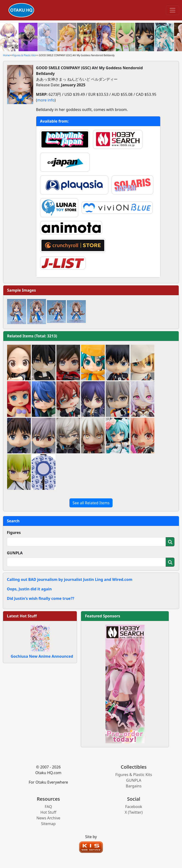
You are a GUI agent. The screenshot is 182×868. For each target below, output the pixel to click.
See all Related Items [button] (91, 503)
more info (46, 100)
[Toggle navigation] (173, 10)
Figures (14, 533)
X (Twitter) (134, 812)
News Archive (48, 818)
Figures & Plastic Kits (24, 55)
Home (6, 55)
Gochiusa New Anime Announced (42, 656)
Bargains (134, 786)
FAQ (48, 807)
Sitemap (48, 824)
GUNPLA (15, 553)
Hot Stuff (48, 812)
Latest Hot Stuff (22, 616)
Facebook (134, 807)
